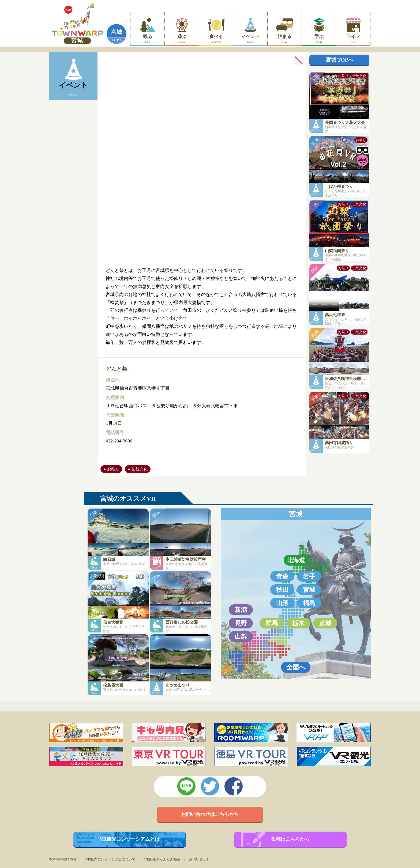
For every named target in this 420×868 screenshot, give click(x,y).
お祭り (113, 469)
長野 (241, 623)
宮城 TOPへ (340, 60)
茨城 (325, 623)
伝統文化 (140, 469)
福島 (309, 603)
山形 (282, 603)
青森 (282, 576)
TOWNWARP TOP (63, 859)
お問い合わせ (200, 859)
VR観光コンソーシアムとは (130, 839)
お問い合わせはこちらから (210, 814)
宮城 (117, 32)
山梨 (241, 636)
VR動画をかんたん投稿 (162, 859)
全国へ (296, 667)
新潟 (241, 610)
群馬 (272, 623)
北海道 (296, 560)
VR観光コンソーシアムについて (110, 859)
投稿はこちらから (290, 839)
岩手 (309, 576)
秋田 (282, 590)
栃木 (298, 623)
